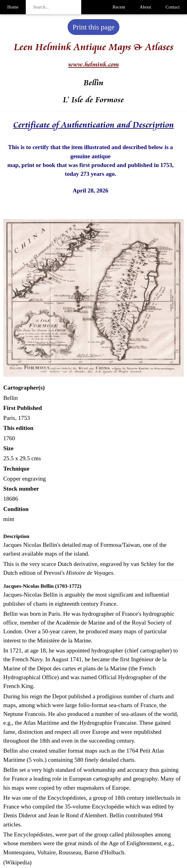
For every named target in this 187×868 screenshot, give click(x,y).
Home (13, 7)
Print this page (93, 27)
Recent (119, 7)
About (145, 7)
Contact (173, 7)
